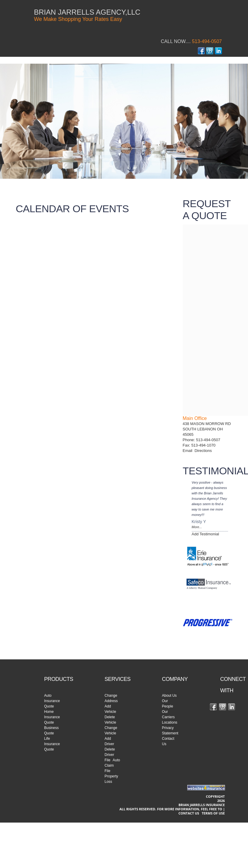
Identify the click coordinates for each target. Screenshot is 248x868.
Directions (203, 451)
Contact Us (189, 813)
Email (189, 451)
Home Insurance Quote (52, 717)
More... (197, 527)
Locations (169, 722)
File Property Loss (111, 776)
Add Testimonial (206, 534)
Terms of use (213, 813)
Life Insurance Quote (52, 744)
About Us (169, 696)
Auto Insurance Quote (52, 701)
